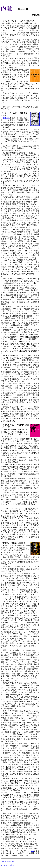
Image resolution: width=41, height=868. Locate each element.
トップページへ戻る (7, 865)
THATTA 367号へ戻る (8, 861)
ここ (8, 241)
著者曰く (6, 118)
